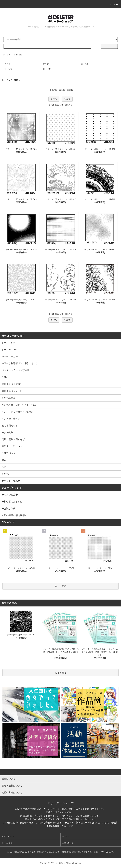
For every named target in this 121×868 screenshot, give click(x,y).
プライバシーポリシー (92, 852)
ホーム (6, 55)
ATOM (112, 852)
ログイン (66, 836)
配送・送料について (39, 852)
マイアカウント (8, 836)
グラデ (46, 64)
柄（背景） (48, 69)
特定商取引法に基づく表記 (71, 852)
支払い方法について (22, 852)
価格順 (62, 90)
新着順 (70, 90)
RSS (107, 852)
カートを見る (7, 843)
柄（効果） (86, 64)
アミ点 (7, 64)
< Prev (54, 99)
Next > (67, 99)
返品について (54, 852)
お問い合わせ (68, 843)
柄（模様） (9, 69)
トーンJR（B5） (17, 55)
